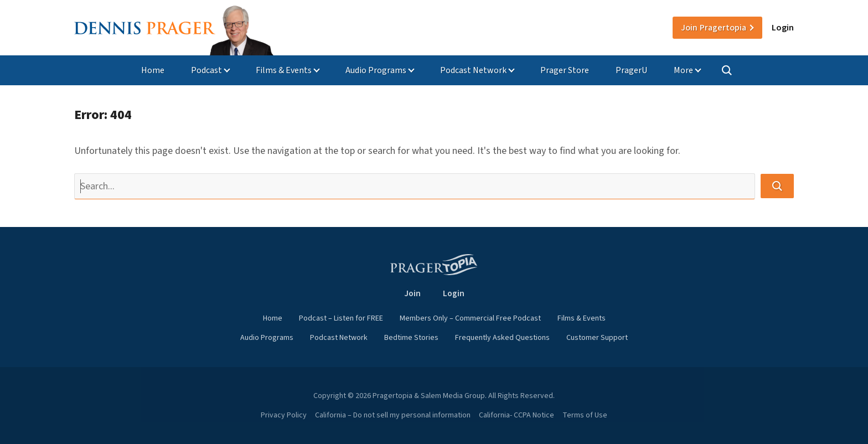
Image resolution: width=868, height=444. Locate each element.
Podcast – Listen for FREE (341, 318)
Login (783, 28)
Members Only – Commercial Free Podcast (470, 318)
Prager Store (565, 70)
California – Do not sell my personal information (393, 415)
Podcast (206, 70)
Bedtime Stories (411, 338)
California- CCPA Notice (516, 415)
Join (714, 28)
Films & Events (284, 70)
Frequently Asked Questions (502, 338)
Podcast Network (473, 70)
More (683, 70)
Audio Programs (376, 70)
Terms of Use (585, 415)
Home (153, 70)
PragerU (631, 70)
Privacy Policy (284, 415)
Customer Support (597, 338)
